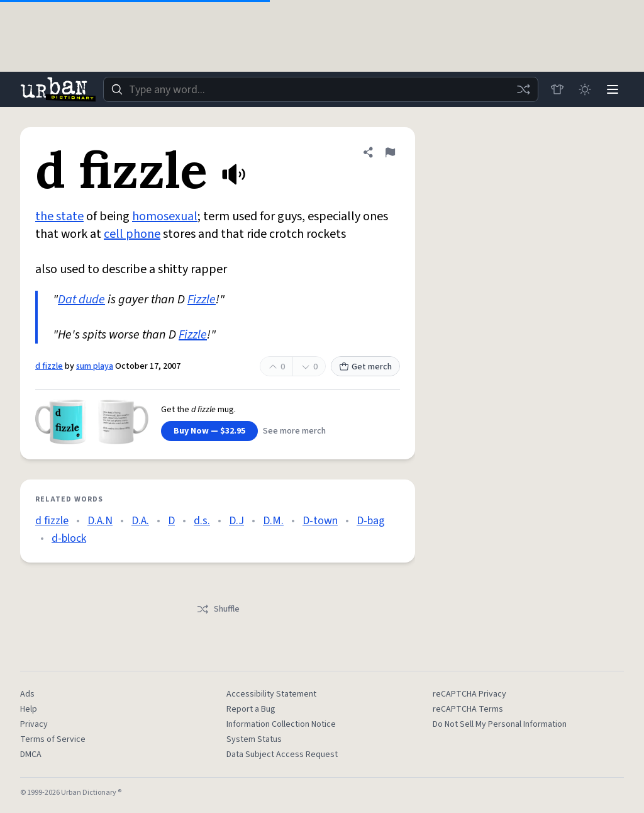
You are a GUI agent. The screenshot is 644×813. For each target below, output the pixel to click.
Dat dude (81, 300)
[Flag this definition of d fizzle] (390, 152)
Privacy (34, 724)
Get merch (365, 367)
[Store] (557, 89)
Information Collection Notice (281, 724)
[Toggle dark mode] (585, 89)
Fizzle (202, 300)
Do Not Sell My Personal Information (500, 724)
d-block (69, 538)
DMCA (31, 754)
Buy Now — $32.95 (209, 431)
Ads (27, 694)
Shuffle (218, 609)
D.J (236, 521)
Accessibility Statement (271, 694)
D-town (320, 521)
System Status (254, 739)
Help (29, 709)
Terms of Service (53, 739)
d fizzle (49, 366)
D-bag (371, 521)
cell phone (132, 234)
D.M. (273, 521)
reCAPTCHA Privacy (469, 694)
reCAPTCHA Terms (468, 709)
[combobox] (321, 89)
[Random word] (523, 89)
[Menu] (613, 89)
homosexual (165, 216)
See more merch (294, 431)
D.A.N (100, 521)
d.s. (202, 521)
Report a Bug (251, 709)
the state (59, 216)
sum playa (95, 366)
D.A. (140, 521)
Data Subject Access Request (282, 754)
